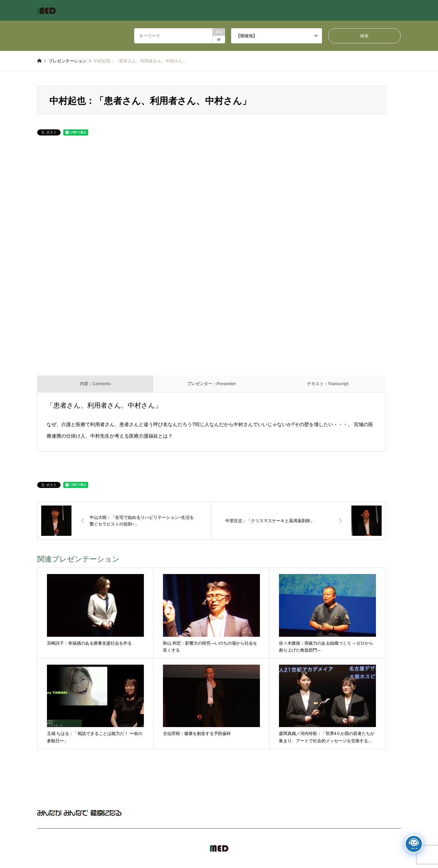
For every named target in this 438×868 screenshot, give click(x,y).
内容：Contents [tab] (95, 384)
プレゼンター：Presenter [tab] (212, 384)
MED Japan (349, 848)
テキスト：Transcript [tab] (328, 384)
